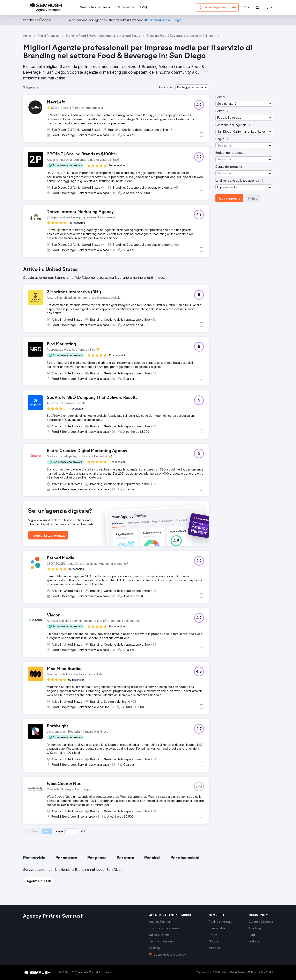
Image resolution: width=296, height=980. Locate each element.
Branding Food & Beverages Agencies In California (181, 36)
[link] (125, 7)
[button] (246, 7)
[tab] (34, 858)
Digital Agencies (49, 36)
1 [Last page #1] (84, 831)
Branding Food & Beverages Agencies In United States (103, 36)
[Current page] (71, 831)
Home (27, 36)
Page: (60, 831)
